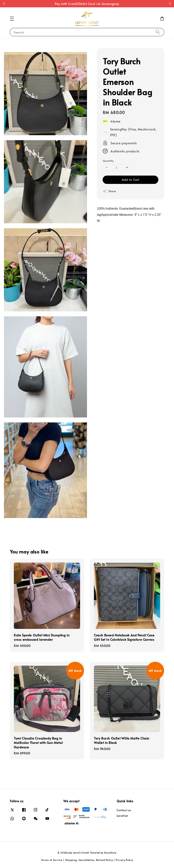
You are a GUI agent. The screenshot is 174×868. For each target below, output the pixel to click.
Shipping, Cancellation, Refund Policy (89, 860)
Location (122, 816)
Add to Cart (131, 179)
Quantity (108, 161)
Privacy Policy (124, 860)
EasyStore (110, 853)
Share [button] (109, 191)
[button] (12, 19)
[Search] (158, 32)
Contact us (124, 810)
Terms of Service (52, 860)
